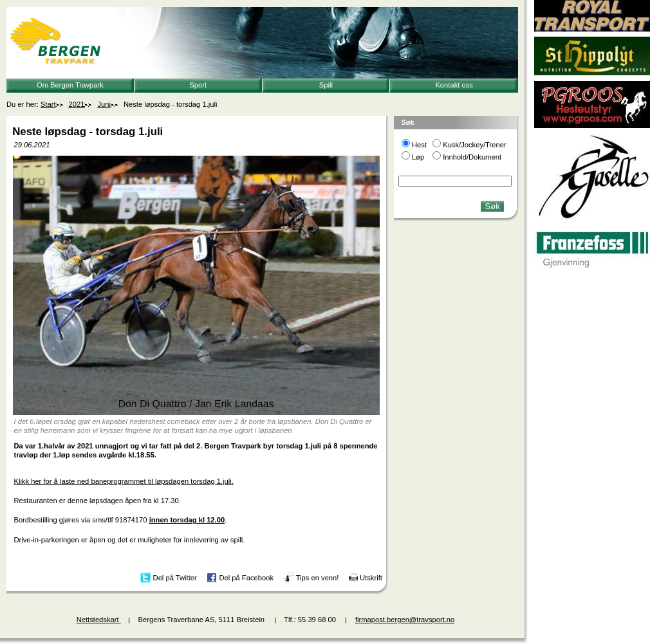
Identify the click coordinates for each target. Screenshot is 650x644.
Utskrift (371, 577)
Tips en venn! (318, 577)
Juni (104, 104)
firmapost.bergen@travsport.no (405, 620)
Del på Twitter (175, 577)
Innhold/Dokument (472, 157)
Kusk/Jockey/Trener (474, 145)
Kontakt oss (454, 85)
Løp (418, 157)
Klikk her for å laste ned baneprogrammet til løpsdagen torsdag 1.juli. (123, 481)
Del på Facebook (246, 577)
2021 (77, 104)
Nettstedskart (99, 620)
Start (48, 104)
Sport (198, 85)
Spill (326, 85)
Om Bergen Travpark (70, 85)
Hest (419, 145)
